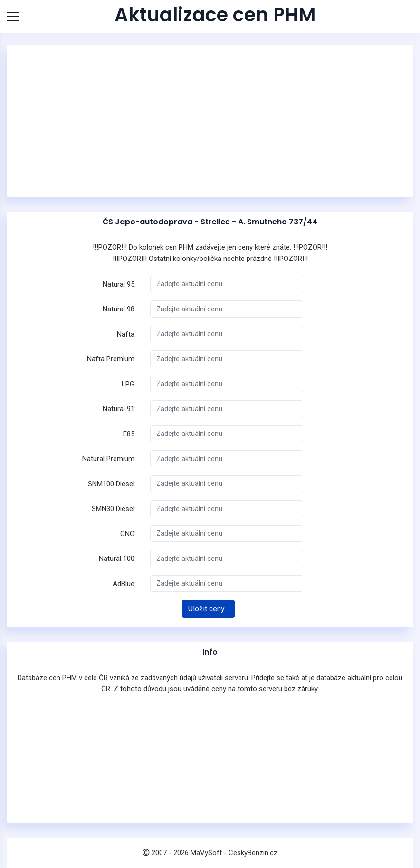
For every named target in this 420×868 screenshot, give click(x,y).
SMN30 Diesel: (114, 509)
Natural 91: (119, 409)
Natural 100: (117, 559)
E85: (129, 434)
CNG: (128, 534)
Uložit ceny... (208, 609)
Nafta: (126, 334)
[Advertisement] (210, 121)
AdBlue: (124, 584)
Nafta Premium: (111, 359)
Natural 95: (119, 284)
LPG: (129, 384)
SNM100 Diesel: (112, 484)
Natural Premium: (109, 459)
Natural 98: (119, 309)
